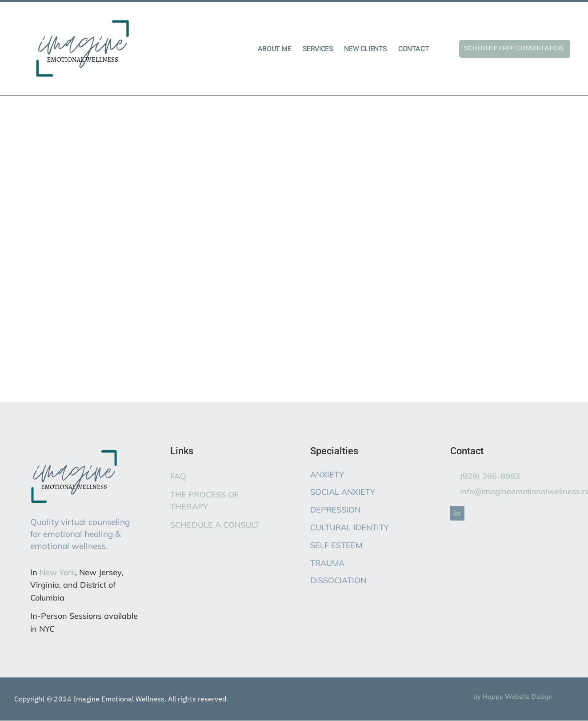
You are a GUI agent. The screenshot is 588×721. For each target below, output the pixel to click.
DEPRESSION (335, 510)
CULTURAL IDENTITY (350, 527)
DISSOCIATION (338, 580)
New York (57, 572)
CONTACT (414, 49)
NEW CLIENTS (366, 49)
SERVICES (318, 49)
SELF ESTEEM (336, 545)
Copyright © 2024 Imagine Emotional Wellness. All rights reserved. (121, 699)
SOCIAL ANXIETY (343, 492)
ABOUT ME (275, 49)
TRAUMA (327, 563)
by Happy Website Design (513, 697)
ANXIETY (327, 475)
